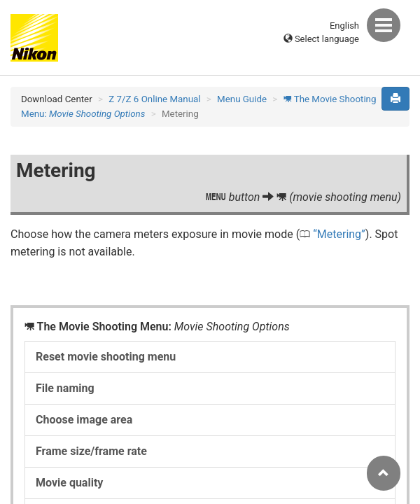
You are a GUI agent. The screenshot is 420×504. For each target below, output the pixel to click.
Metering (339, 234)
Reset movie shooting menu (106, 357)
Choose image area (84, 420)
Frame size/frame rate (91, 451)
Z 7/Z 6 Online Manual (154, 99)
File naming (65, 388)
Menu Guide (242, 99)
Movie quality (69, 483)
